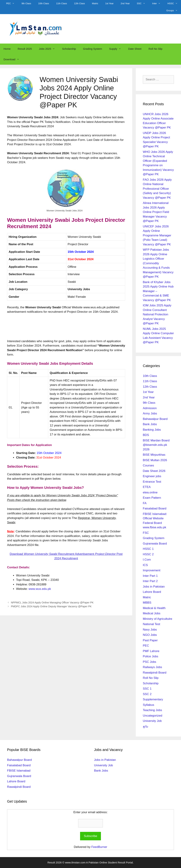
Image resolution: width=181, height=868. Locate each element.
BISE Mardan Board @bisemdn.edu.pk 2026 (156, 445)
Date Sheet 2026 (154, 471)
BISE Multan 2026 (155, 460)
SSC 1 (147, 689)
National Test (151, 624)
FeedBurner (99, 847)
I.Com (147, 560)
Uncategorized (153, 716)
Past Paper (150, 640)
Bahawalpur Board (155, 419)
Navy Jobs (150, 630)
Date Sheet (135, 49)
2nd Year (125, 3)
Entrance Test (152, 482)
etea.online (150, 492)
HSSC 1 (148, 549)
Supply (117, 49)
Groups (174, 11)
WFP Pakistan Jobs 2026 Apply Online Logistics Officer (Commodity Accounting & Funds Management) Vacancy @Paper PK (158, 263)
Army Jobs (150, 413)
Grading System (93, 49)
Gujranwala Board (155, 544)
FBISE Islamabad (19, 771)
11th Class (61, 3)
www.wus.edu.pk (40, 589)
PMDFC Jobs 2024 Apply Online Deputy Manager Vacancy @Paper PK (51, 606)
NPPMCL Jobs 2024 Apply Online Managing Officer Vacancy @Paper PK (52, 603)
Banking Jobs (152, 430)
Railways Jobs (152, 667)
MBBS (147, 603)
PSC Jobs (150, 662)
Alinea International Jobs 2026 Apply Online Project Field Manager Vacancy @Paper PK (156, 212)
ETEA (147, 487)
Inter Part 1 (150, 576)
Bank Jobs (150, 424)
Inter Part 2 (150, 581)
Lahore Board (152, 592)
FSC (146, 533)
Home (7, 49)
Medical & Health (154, 608)
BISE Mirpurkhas (154, 455)
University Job (152, 721)
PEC (12, 4)
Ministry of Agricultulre (157, 619)
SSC (143, 4)
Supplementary (153, 699)
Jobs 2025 (49, 49)
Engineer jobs (152, 476)
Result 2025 (25, 49)
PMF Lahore (151, 651)
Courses (148, 465)
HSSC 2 (148, 554)
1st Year (110, 3)
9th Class (26, 3)
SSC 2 (147, 694)
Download (13, 59)
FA (145, 503)
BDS (146, 435)
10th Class (44, 3)
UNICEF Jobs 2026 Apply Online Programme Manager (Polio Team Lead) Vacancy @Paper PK (157, 235)
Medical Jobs (152, 613)
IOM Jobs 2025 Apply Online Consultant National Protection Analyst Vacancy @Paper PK (157, 314)
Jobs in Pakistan (154, 587)
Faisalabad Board (155, 508)
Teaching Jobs (152, 710)
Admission (150, 408)
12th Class (79, 3)
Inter (158, 4)
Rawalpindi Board (155, 673)
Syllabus (148, 705)
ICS (145, 565)
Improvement (152, 570)
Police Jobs (151, 656)
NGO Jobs (150, 635)
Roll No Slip (155, 49)
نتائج (146, 726)
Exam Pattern (152, 498)
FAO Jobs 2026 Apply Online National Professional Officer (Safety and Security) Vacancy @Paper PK (157, 189)
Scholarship (69, 49)
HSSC (174, 4)
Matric (95, 3)
